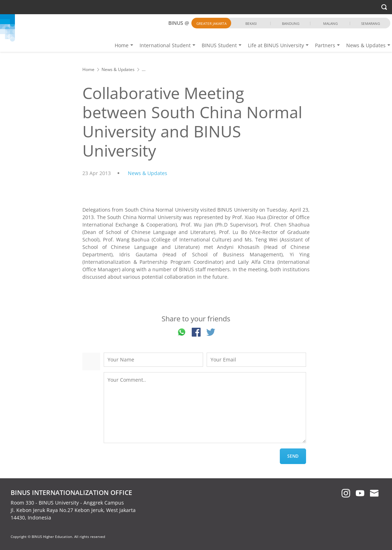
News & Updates (366, 45)
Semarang (371, 23)
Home (122, 45)
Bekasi (251, 23)
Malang (330, 23)
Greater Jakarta (211, 23)
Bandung (291, 23)
